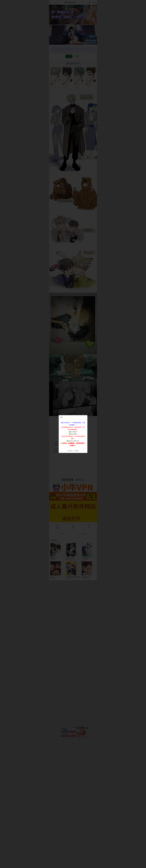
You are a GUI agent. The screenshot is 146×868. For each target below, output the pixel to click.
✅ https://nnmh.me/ (73, 441)
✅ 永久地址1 (73, 432)
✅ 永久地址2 (73, 434)
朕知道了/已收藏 (73, 451)
